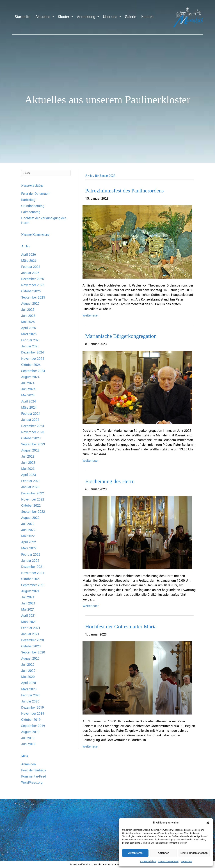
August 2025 (30, 303)
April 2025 (29, 328)
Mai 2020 (28, 677)
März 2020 (29, 689)
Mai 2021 (28, 609)
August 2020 (30, 658)
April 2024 (29, 401)
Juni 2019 (28, 744)
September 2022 (33, 512)
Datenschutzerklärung (169, 862)
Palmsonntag (31, 212)
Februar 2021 (31, 628)
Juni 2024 (28, 389)
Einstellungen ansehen (194, 853)
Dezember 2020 (33, 640)
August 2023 (30, 450)
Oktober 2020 (31, 646)
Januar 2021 (30, 634)
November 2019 (33, 714)
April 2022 (29, 542)
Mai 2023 (28, 469)
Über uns (110, 17)
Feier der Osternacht (36, 194)
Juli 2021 (28, 597)
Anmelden (28, 764)
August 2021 (30, 591)
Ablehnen (163, 853)
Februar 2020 (31, 695)
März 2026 (29, 261)
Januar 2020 (30, 701)
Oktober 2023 (31, 438)
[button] (208, 823)
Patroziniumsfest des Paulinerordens (124, 191)
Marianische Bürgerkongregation (121, 336)
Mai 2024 (28, 395)
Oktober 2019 (31, 720)
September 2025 (33, 297)
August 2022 (30, 518)
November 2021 (33, 573)
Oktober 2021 (31, 579)
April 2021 (29, 615)
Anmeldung (86, 17)
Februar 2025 (31, 340)
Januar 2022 (30, 561)
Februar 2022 (31, 554)
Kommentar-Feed (34, 776)
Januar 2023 (30, 487)
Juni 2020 (28, 671)
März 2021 (29, 622)
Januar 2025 (30, 346)
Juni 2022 (28, 530)
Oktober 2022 (31, 505)
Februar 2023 (31, 481)
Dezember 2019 (33, 707)
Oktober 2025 (31, 291)
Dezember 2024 (33, 352)
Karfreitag (28, 200)
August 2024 (30, 377)
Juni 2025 (28, 316)
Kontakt (147, 17)
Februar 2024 (31, 414)
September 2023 (33, 444)
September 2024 (33, 371)
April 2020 (29, 683)
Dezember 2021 (33, 567)
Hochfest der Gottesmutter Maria (121, 626)
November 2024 (33, 359)
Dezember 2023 (33, 426)
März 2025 (29, 334)
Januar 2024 (30, 420)
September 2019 (33, 726)
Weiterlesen (91, 315)
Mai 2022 (28, 536)
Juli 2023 (28, 456)
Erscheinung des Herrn (110, 481)
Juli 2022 (28, 524)
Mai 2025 (28, 322)
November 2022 (33, 499)
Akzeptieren (135, 853)
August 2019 (30, 732)
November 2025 (33, 285)
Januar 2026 (30, 273)
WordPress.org (32, 782)
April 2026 (29, 254)
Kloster (64, 17)
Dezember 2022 (33, 493)
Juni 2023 (28, 463)
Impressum (186, 862)
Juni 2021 (28, 603)
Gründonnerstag (33, 206)
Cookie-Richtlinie (148, 862)
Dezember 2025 (33, 279)
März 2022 (29, 548)
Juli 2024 (28, 383)
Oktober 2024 (31, 365)
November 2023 (33, 432)
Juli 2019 (28, 738)
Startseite (22, 17)
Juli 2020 (28, 665)
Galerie (131, 17)
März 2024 (29, 407)
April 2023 (29, 475)
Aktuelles (43, 17)
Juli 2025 (28, 310)
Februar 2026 (31, 267)
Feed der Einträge (34, 770)
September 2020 (33, 652)
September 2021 (33, 585)
